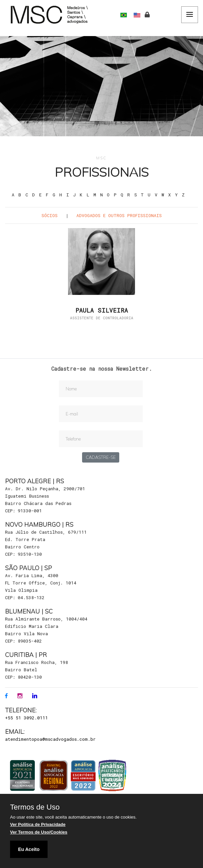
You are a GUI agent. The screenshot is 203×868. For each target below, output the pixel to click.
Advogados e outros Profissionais (119, 215)
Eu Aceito (29, 849)
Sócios (50, 215)
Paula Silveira (102, 311)
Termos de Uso (35, 807)
